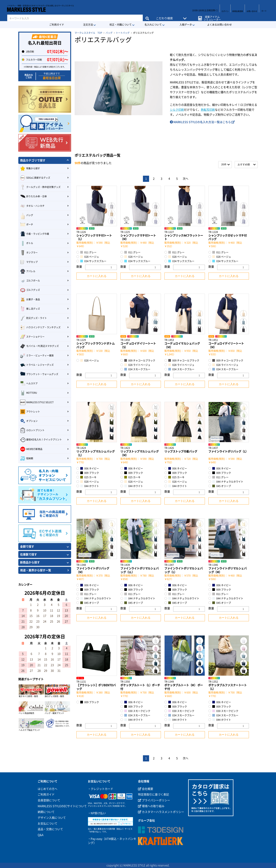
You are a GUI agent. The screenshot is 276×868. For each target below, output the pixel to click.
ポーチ (27, 225)
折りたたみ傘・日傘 (33, 197)
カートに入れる (97, 276)
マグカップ (29, 262)
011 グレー (88, 252)
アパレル (28, 271)
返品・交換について (50, 829)
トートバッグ (123, 33)
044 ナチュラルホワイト (228, 482)
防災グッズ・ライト (33, 318)
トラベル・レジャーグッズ (37, 365)
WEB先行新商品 (31, 449)
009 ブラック (90, 473)
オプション (29, 421)
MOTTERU (29, 393)
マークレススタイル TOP (88, 33)
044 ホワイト (90, 486)
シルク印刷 (177, 110)
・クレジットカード (101, 789)
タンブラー (29, 253)
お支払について (48, 824)
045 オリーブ (222, 486)
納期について (46, 812)
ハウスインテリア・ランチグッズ (40, 327)
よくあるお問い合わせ (219, 25)
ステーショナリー (32, 337)
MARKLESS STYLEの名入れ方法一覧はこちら (202, 122)
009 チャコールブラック (140, 360)
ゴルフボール (30, 281)
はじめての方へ (48, 789)
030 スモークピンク (137, 711)
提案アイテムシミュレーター (211, 16)
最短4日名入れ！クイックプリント (41, 440)
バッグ (109, 33)
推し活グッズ (30, 309)
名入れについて (153, 25)
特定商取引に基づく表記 (153, 794)
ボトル (27, 243)
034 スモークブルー (137, 369)
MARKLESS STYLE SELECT (37, 402)
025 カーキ (88, 477)
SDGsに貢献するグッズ (35, 178)
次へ (186, 179)
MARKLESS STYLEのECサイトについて (62, 806)
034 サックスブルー (93, 261)
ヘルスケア (29, 384)
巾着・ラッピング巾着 (35, 234)
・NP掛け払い (97, 813)
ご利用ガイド (57, 25)
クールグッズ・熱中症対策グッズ (40, 187)
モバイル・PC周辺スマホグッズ (39, 346)
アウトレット (30, 412)
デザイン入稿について (52, 818)
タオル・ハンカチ (32, 206)
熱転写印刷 (208, 110)
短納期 (27, 458)
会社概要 (146, 789)
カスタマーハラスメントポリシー (161, 812)
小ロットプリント (32, 430)
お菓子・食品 (30, 299)
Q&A (41, 835)
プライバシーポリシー (154, 800)
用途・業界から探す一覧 (36, 570)
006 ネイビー (90, 468)
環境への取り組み (151, 806)
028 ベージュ (90, 257)
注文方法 (88, 25)
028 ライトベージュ (137, 365)
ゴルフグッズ (30, 290)
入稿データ (186, 25)
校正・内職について (121, 25)
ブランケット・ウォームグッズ (39, 374)
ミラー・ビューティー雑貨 (37, 356)
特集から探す (30, 168)
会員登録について (49, 800)
